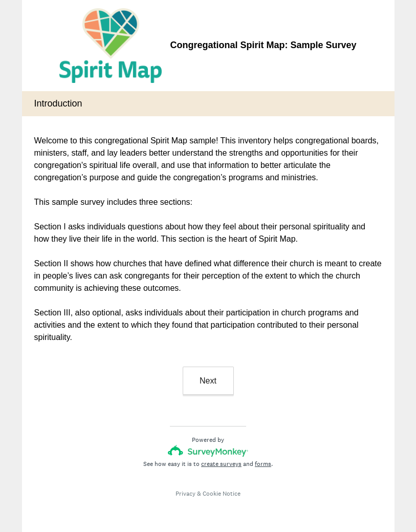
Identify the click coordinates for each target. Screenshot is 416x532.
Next (208, 381)
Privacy (185, 494)
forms (263, 464)
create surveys (221, 464)
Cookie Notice (222, 494)
